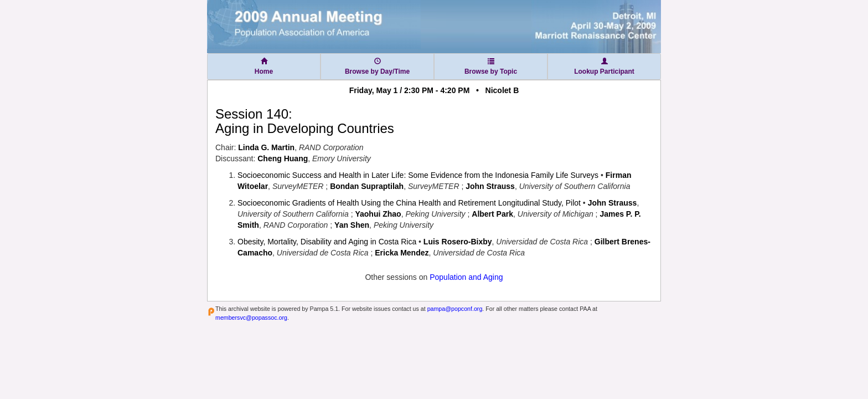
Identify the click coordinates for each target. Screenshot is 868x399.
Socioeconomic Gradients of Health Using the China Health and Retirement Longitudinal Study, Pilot (409, 203)
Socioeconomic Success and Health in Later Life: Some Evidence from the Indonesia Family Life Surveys (418, 175)
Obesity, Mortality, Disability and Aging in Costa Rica (327, 242)
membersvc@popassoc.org (251, 318)
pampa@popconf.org (455, 309)
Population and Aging (466, 277)
